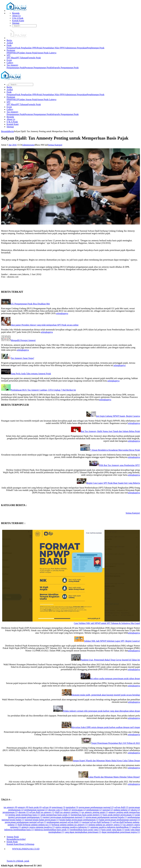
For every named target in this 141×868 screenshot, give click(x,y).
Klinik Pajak (12, 842)
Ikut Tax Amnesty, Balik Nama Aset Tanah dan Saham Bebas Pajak (110, 431)
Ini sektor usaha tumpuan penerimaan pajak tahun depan (115, 678)
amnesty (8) (23, 807)
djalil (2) (67, 810)
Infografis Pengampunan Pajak (65, 68)
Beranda (16, 13)
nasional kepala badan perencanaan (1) (42, 820)
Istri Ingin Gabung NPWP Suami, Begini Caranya (118, 416)
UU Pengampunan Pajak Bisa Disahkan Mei (30, 304)
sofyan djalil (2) (121, 807)
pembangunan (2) (94, 810)
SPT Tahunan (22, 58)
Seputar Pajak (13, 837)
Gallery (10, 63)
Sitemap (16, 23)
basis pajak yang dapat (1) (113, 830)
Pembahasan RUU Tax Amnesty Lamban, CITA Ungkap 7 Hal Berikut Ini (43, 390)
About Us (16, 16)
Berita (9, 40)
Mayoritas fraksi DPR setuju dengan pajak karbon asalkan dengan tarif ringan (106, 727)
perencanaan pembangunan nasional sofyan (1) (25, 822)
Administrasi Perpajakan (76, 48)
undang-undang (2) (122, 810)
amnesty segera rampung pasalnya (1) (38, 827)
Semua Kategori (55, 145)
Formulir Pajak (34, 58)
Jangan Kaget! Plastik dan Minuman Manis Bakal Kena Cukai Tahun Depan (106, 761)
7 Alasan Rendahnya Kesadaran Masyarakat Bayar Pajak (115, 450)
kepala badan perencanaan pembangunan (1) (79, 820)
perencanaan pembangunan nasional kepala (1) (106, 817)
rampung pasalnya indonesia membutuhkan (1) (111, 827)
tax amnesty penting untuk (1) (95, 812)
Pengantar (11, 48)
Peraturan (11, 50)
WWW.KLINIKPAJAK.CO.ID (26, 849)
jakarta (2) (135, 810)
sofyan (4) (47, 807)
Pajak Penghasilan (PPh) (26, 48)
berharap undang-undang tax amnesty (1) (70, 825)
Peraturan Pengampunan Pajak (38, 68)
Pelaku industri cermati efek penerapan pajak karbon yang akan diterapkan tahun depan (101, 711)
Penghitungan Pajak (96, 48)
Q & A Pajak (18, 18)
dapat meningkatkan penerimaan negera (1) (121, 832)
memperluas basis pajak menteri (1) (87, 815)
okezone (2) (24, 812)
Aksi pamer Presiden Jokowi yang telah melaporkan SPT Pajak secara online (45, 325)
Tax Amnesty (12, 65)
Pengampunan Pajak (16, 68)
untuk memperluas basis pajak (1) (55, 815)
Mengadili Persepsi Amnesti (23, 340)
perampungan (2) (10, 812)
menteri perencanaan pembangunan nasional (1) (64, 817)
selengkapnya (62, 313)
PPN (12, 53)
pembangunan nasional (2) (36, 810)
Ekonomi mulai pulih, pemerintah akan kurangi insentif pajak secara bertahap (106, 695)
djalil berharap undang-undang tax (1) (34, 825)
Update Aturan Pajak (28, 53)
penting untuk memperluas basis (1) (24, 815)
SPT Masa (11, 58)
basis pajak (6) (35, 807)
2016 (14, 145)
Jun (10, 145)
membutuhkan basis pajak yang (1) (86, 830)
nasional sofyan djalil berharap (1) (97, 822)
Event (9, 60)
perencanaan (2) (79, 810)
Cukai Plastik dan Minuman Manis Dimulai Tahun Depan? (114, 777)
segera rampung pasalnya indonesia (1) (73, 827)
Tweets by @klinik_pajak (18, 861)
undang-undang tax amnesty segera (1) (105, 825)
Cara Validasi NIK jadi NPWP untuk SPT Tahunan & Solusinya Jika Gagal (107, 623)
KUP (16, 53)
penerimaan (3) (59, 807)
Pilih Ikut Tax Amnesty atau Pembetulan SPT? (119, 465)
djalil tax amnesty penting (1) (68, 812)
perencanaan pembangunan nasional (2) (96, 807)
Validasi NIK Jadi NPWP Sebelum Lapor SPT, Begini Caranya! (112, 641)
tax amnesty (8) (11, 807)
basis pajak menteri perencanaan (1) (119, 815)
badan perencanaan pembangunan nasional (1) (120, 820)
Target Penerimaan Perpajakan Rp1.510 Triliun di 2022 (116, 743)
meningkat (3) (72, 807)
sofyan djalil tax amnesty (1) (42, 812)
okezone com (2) (56, 810)
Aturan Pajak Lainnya (47, 53)
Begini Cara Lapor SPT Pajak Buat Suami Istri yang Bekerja (113, 483)
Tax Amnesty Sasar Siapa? (22, 358)
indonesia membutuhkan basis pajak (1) (52, 830)
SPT (9, 55)
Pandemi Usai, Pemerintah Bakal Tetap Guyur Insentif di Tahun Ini (110, 660)
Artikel (10, 43)
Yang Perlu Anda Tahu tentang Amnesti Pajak (31, 374)
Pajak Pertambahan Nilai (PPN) (51, 48)
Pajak (9, 45)
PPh (8, 53)
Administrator (28, 145)
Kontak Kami (18, 21)
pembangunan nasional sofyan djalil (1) (64, 822)
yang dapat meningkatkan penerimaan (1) (83, 832)
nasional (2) (108, 810)
